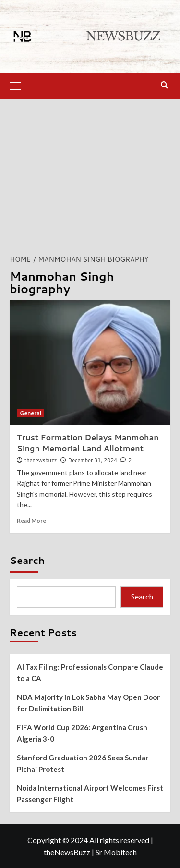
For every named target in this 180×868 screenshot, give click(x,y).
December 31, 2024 (93, 460)
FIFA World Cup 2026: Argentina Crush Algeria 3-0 (82, 733)
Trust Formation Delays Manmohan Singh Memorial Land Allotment (88, 442)
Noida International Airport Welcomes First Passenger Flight (90, 794)
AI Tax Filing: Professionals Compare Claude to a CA (90, 672)
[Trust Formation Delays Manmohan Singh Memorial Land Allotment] (90, 362)
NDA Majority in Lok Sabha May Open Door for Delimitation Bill (88, 703)
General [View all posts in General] (30, 413)
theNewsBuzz (67, 852)
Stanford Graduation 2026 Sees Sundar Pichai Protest (83, 763)
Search (27, 560)
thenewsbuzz (41, 460)
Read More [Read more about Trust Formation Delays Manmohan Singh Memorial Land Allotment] (31, 520)
